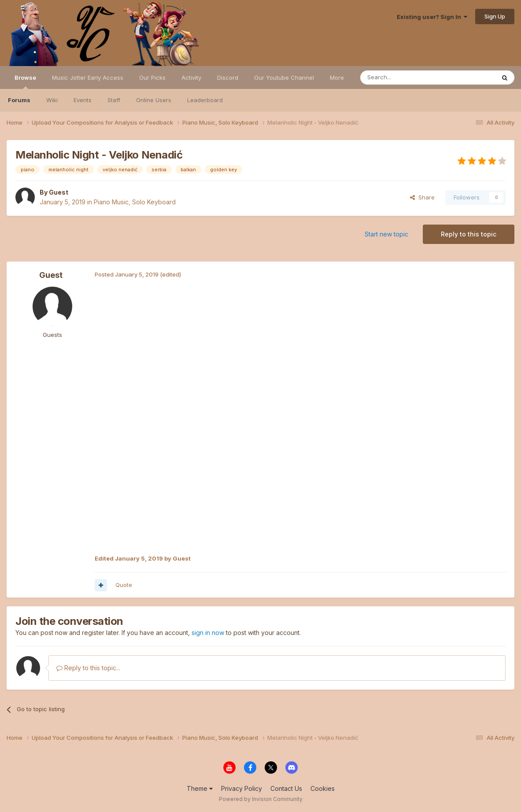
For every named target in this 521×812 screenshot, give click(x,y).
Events (83, 100)
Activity (191, 78)
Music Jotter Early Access (88, 78)
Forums (19, 100)
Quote (124, 585)
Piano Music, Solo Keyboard (135, 202)
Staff (114, 100)
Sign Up (495, 16)
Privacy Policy (242, 788)
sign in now (208, 633)
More (337, 78)
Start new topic (386, 234)
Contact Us (286, 788)
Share (422, 197)
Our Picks (152, 78)
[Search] (405, 78)
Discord (228, 78)
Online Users (154, 100)
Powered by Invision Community (261, 799)
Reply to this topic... (88, 668)
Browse (25, 81)
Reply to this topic (469, 234)
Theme (200, 788)
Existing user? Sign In (432, 17)
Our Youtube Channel (284, 78)
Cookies (323, 788)
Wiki (52, 100)
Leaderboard (205, 100)
